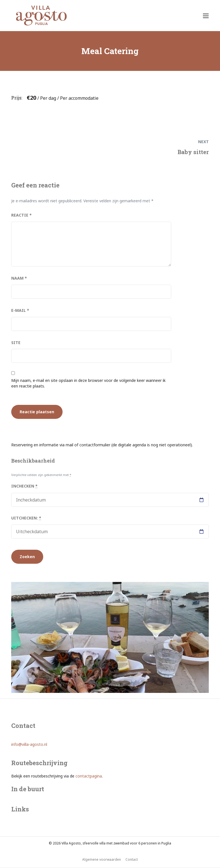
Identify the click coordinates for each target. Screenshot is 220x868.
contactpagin (88, 776)
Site (16, 343)
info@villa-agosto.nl (29, 744)
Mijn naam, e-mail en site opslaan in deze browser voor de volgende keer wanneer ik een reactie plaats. (88, 383)
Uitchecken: (26, 518)
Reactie (21, 215)
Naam (19, 278)
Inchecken (24, 486)
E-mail (20, 310)
